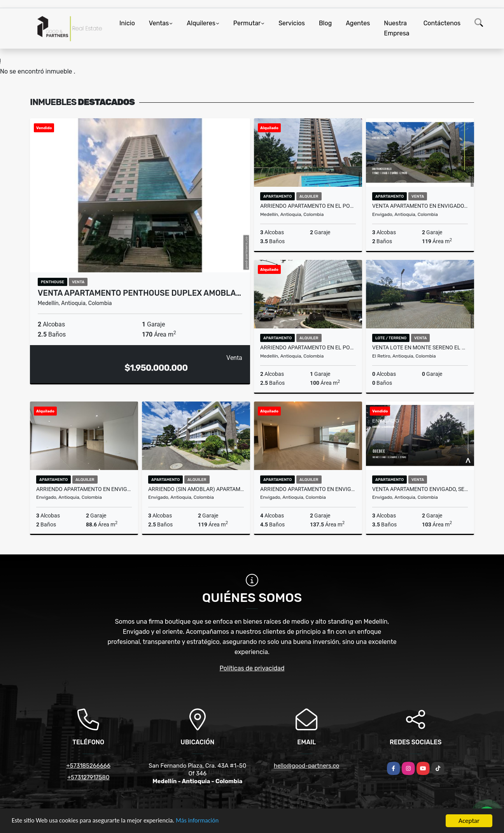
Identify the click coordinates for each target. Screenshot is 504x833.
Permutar (247, 23)
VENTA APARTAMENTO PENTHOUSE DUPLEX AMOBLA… (139, 293)
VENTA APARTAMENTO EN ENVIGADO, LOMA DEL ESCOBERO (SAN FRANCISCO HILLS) (420, 206)
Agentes (358, 23)
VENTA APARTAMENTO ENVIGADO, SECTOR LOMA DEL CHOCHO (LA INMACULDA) (420, 489)
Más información (207, 821)
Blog (325, 23)
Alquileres (201, 23)
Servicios (292, 23)
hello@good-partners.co (306, 766)
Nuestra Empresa (396, 28)
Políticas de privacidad (252, 668)
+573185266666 (88, 766)
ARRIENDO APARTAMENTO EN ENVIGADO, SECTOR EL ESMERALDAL (84, 489)
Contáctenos (442, 23)
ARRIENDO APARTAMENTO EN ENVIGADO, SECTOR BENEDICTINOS (308, 489)
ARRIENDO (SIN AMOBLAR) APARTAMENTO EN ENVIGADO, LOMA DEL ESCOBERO (196, 489)
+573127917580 (88, 777)
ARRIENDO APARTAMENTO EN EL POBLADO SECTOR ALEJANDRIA (308, 206)
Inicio (127, 23)
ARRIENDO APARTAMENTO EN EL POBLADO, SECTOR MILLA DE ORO (308, 347)
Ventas (159, 23)
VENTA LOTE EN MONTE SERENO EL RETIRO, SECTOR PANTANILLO (420, 347)
